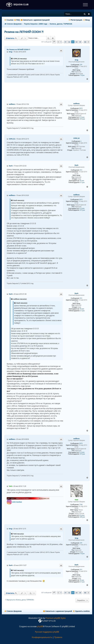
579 (81, 65)
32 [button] (69, 42)
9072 (81, 108)
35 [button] (80, 42)
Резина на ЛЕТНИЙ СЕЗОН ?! (24, 32)
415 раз (82, 119)
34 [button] (76, 42)
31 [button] (65, 42)
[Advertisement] (49, 91)
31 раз (82, 182)
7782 (81, 505)
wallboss (76, 104)
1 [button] (61, 42)
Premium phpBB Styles (56, 618)
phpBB (40, 626)
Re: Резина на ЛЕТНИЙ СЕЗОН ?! (18, 50)
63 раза (82, 515)
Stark (76, 165)
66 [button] (85, 42)
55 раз (82, 181)
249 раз (82, 517)
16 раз (82, 75)
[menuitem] (17, 20)
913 (81, 170)
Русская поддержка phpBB (47, 632)
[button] (54, 42)
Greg (76, 60)
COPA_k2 (76, 138)
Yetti (76, 500)
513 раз (82, 117)
